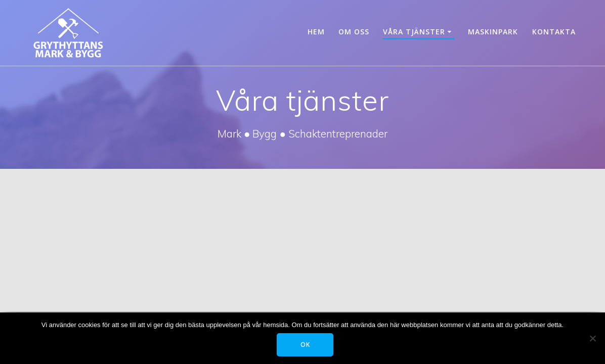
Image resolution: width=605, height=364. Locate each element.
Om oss (354, 32)
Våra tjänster (414, 32)
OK (305, 345)
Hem (316, 32)
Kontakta (554, 32)
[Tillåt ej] (592, 338)
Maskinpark (493, 32)
